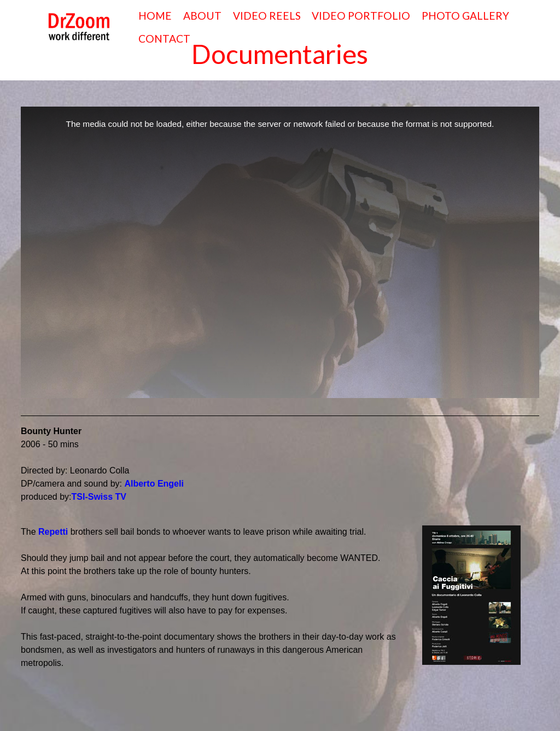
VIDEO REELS (267, 16)
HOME (155, 16)
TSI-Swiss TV (99, 497)
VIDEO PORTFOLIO (361, 16)
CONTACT (164, 39)
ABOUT (202, 16)
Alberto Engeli (154, 484)
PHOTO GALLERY (465, 16)
